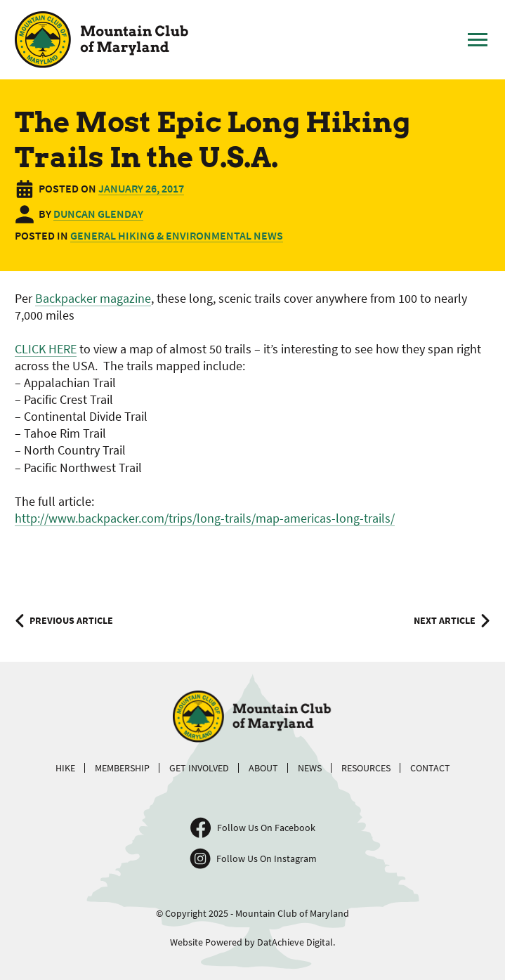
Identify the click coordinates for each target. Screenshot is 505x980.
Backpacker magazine (93, 298)
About (263, 768)
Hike (65, 768)
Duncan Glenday (98, 214)
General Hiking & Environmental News (177, 235)
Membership (122, 768)
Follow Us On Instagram (267, 858)
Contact (430, 768)
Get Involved (199, 768)
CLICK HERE (46, 349)
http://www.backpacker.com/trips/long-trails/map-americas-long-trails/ (205, 518)
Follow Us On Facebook (266, 828)
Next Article (445, 620)
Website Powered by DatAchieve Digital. (252, 942)
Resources (366, 768)
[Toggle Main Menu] (478, 40)
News (310, 768)
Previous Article (71, 620)
